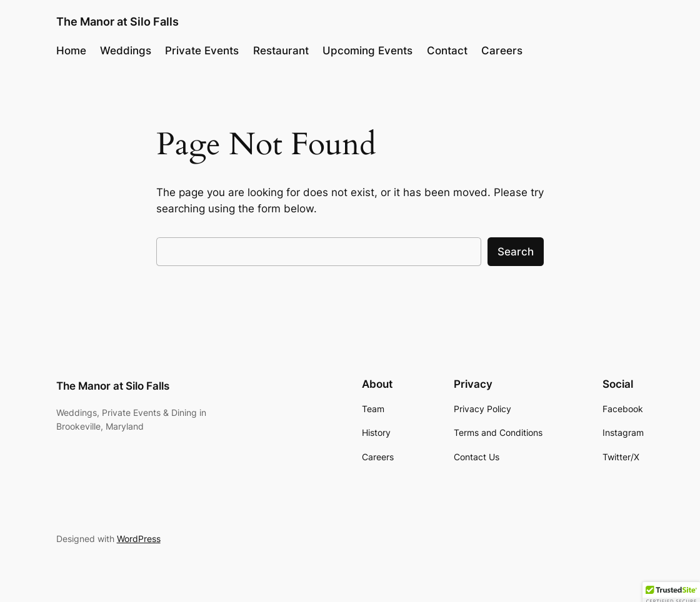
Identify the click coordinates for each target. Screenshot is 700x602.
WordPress (139, 539)
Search (516, 252)
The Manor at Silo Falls (117, 21)
